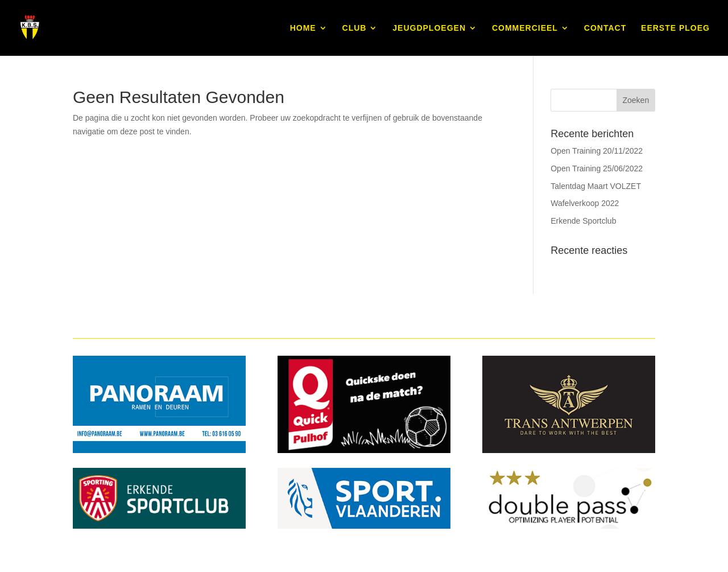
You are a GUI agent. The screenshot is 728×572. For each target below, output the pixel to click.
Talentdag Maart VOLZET (596, 186)
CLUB (355, 28)
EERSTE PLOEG (675, 28)
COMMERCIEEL (525, 28)
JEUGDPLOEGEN (429, 28)
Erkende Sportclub (583, 221)
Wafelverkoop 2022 (585, 203)
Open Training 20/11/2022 (597, 151)
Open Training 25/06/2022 (597, 168)
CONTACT (605, 28)
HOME (303, 28)
